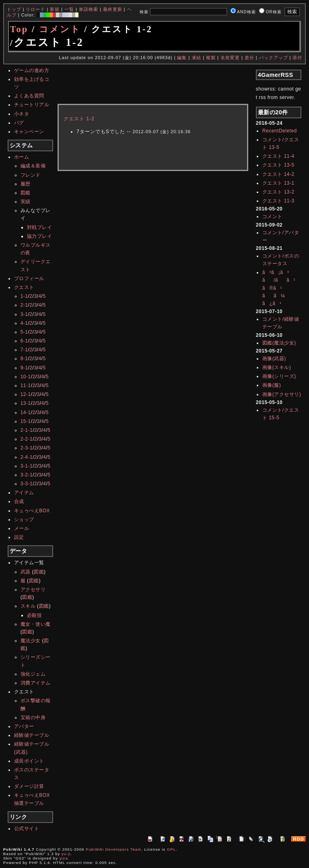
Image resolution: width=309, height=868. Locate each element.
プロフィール (29, 278)
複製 (211, 58)
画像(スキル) (277, 367)
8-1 (24, 359)
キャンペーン (29, 132)
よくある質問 (29, 96)
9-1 (24, 368)
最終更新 (113, 9)
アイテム (24, 493)
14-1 (26, 412)
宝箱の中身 (33, 717)
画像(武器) (274, 359)
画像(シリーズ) (279, 376)
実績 (26, 202)
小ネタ (22, 114)
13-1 (26, 403)
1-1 (24, 296)
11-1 (26, 386)
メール (22, 528)
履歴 (26, 184)
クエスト (24, 287)
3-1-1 (27, 466)
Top (19, 29)
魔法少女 (31, 641)
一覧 (69, 9)
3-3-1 (27, 484)
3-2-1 (27, 475)
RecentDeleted (280, 131)
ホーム (22, 157)
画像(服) (272, 385)
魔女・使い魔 (36, 624)
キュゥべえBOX (32, 511)
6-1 (24, 341)
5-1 (24, 332)
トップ (14, 9)
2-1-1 (27, 430)
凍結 (196, 58)
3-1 (24, 314)
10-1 (26, 377)
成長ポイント (29, 761)
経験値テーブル (32, 735)
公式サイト (27, 829)
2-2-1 (27, 439)
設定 (19, 537)
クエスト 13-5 (278, 165)
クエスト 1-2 (79, 119)
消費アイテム (36, 683)
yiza (64, 858)
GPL (171, 849)
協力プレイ (40, 236)
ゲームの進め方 (32, 70)
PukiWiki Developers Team (113, 849)
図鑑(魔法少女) (279, 343)
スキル (28, 606)
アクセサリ (33, 590)
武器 (26, 572)
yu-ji (66, 854)
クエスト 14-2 (278, 174)
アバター (24, 726)
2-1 (24, 305)
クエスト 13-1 (278, 183)
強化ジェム (33, 674)
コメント (60, 29)
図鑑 (26, 193)
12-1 (26, 394)
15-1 (26, 421)
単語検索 (89, 9)
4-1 (24, 323)
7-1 (24, 350)
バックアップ (274, 58)
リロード (35, 9)
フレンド (31, 175)
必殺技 (35, 615)
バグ (19, 123)
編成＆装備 (33, 166)
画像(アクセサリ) (282, 394)
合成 (19, 501)
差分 (249, 58)
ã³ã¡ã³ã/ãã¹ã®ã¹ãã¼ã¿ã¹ (279, 288)
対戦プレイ (40, 227)
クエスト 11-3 (278, 201)
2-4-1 (27, 457)
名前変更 (230, 58)
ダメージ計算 (29, 786)
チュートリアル (32, 105)
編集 (182, 58)
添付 (297, 58)
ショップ (24, 520)
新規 (55, 9)
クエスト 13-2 (278, 192)
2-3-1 (27, 448)
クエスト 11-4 (278, 156)
